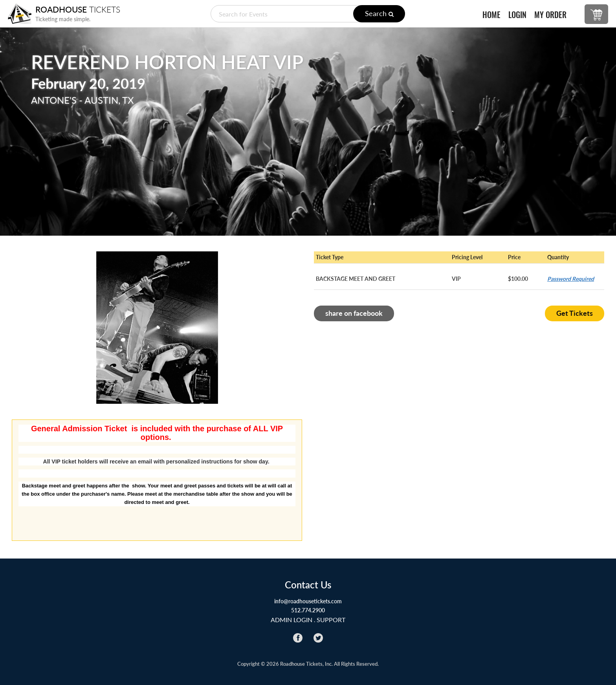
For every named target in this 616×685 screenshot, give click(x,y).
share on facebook (354, 313)
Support (331, 620)
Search (379, 13)
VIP (456, 279)
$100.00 (518, 279)
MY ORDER (550, 15)
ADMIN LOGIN (291, 620)
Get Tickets (575, 313)
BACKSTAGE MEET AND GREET (356, 279)
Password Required (571, 279)
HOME (491, 15)
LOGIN (517, 15)
